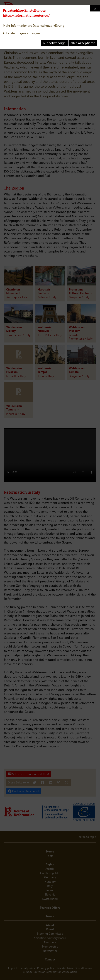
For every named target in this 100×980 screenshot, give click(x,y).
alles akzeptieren (83, 43)
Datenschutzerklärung (49, 26)
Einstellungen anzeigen (23, 33)
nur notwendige (54, 43)
